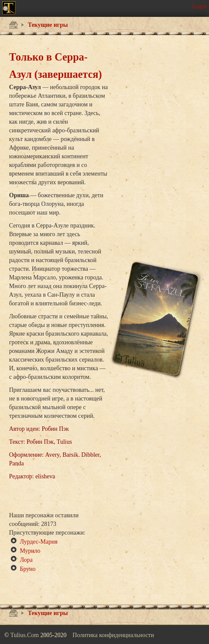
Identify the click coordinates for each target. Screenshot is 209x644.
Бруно (28, 569)
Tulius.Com (25, 635)
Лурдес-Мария (39, 542)
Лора (26, 560)
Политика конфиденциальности (113, 635)
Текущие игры (47, 25)
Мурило (30, 551)
